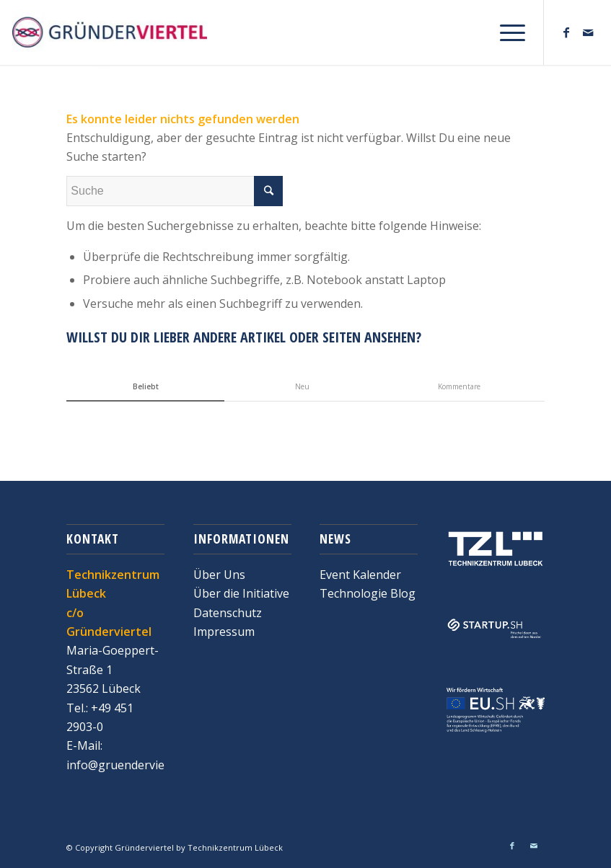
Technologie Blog (368, 593)
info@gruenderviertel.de (132, 765)
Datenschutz (228, 613)
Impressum (224, 632)
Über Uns (219, 575)
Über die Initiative (241, 593)
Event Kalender (360, 575)
